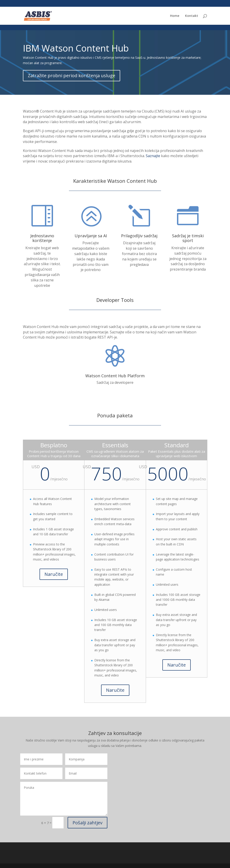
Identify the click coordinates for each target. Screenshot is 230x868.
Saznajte (153, 156)
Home (175, 16)
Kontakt (192, 16)
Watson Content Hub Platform (115, 376)
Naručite (54, 574)
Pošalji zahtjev (87, 823)
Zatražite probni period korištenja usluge (72, 76)
